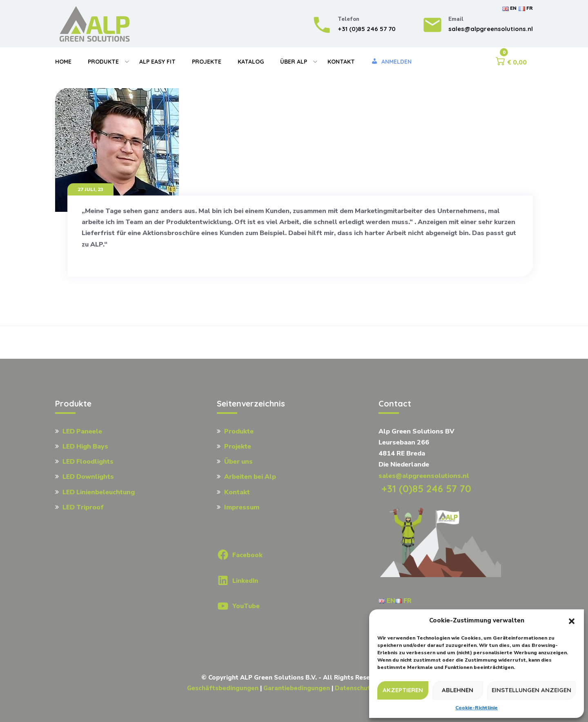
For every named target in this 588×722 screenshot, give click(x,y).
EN (509, 8)
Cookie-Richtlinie (477, 708)
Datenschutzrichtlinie (368, 688)
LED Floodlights (88, 462)
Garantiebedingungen (297, 688)
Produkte (103, 62)
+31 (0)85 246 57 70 (425, 489)
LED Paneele (82, 431)
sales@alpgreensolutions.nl (424, 476)
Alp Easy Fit (157, 62)
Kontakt (341, 62)
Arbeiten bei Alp (250, 477)
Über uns (238, 462)
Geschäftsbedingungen (223, 688)
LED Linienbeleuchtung (99, 492)
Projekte (207, 62)
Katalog (251, 62)
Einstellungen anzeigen (531, 690)
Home (63, 62)
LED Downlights (88, 477)
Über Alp (294, 62)
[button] (572, 621)
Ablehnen (458, 690)
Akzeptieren (403, 690)
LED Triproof (83, 507)
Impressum (242, 507)
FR (526, 8)
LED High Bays (85, 447)
